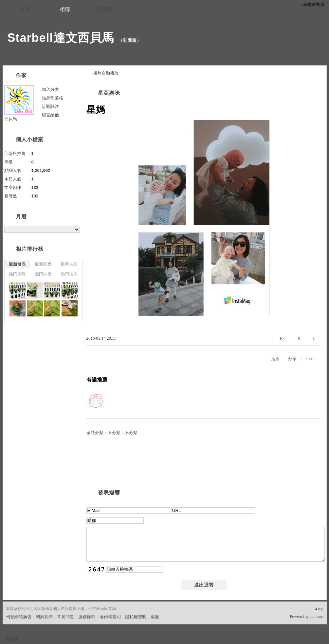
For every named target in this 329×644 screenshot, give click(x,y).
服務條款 (87, 617)
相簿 (65, 9)
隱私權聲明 (136, 617)
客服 (155, 617)
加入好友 (50, 89)
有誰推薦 (97, 380)
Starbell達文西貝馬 (61, 38)
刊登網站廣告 (19, 617)
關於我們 (44, 617)
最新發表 (17, 264)
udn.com (317, 617)
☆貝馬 (11, 119)
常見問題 (65, 617)
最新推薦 (69, 264)
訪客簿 (104, 9)
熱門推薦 (69, 274)
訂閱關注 (50, 106)
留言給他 (50, 115)
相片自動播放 (106, 73)
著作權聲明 (110, 617)
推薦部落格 (53, 98)
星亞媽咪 (109, 93)
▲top (319, 609)
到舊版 (130, 40)
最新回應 (43, 264)
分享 (292, 359)
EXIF (310, 359)
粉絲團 (12, 639)
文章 (26, 9)
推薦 (275, 359)
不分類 (114, 433)
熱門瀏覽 (17, 274)
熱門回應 (43, 274)
